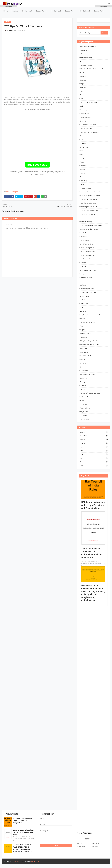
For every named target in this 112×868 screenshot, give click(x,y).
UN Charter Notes (86, 397)
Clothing (83, 106)
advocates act (84, 50)
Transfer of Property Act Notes (90, 393)
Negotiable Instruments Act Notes (91, 315)
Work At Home (84, 419)
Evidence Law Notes (86, 151)
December (94, 439)
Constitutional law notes (88, 125)
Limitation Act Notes (86, 278)
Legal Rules (84, 266)
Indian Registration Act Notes (89, 207)
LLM (81, 281)
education (83, 143)
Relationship (84, 352)
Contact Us (96, 844)
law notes (83, 237)
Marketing (83, 285)
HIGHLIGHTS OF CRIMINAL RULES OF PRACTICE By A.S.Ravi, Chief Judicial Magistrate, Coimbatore (93, 593)
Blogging (83, 84)
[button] (9, 6)
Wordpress (84, 415)
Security (83, 360)
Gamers (83, 169)
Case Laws (83, 95)
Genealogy (83, 181)
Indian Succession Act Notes (89, 210)
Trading (82, 389)
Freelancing (84, 166)
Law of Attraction (85, 240)
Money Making (85, 296)
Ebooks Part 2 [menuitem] (41, 11)
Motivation (83, 300)
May (94, 451)
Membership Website (87, 289)
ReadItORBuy (16, 861)
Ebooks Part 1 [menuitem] (27, 11)
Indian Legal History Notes (88, 199)
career (82, 91)
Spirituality (83, 378)
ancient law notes (86, 65)
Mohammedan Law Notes (88, 292)
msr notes (83, 311)
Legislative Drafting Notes (88, 270)
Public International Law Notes (90, 345)
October (94, 432)
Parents (82, 319)
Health (82, 184)
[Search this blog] (90, 33)
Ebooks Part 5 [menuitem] (85, 11)
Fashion (82, 158)
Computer (83, 121)
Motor (82, 307)
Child (82, 99)
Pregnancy (83, 337)
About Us (79, 844)
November (94, 436)
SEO (81, 367)
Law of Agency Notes (87, 244)
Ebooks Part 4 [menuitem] (70, 11)
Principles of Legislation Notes (90, 341)
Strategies (14, 192)
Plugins (82, 330)
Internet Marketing (86, 222)
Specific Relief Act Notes (88, 374)
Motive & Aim (84, 304)
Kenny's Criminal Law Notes (89, 229)
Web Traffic (84, 404)
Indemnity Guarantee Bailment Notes (92, 192)
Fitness (82, 162)
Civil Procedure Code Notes (89, 102)
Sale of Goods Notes (87, 356)
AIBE (81, 61)
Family (82, 155)
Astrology (83, 73)
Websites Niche (85, 408)
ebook (8, 192)
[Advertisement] (43, 39)
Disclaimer (96, 846)
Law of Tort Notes (86, 259)
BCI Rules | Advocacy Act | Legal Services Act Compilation (93, 505)
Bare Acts (83, 80)
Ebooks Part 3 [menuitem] (56, 11)
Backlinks (83, 76)
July (94, 458)
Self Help (83, 363)
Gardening (83, 177)
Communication (85, 114)
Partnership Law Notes (87, 322)
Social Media (84, 371)
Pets (81, 326)
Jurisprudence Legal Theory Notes (91, 225)
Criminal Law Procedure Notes (90, 132)
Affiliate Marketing (86, 58)
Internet (82, 218)
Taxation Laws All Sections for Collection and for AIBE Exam (92, 553)
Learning (83, 263)
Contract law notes (86, 128)
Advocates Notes (85, 54)
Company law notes (86, 117)
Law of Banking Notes (87, 248)
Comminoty (84, 110)
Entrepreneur (84, 147)
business (83, 87)
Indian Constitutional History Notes (91, 196)
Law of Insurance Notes (88, 255)
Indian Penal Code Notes (88, 203)
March (94, 447)
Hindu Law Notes (85, 188)
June (94, 454)
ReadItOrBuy (35, 861)
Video (82, 401)
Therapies (83, 386)
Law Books (83, 233)
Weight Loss (84, 412)
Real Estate (84, 348)
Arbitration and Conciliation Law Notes (92, 69)
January (94, 443)
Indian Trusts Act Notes (87, 214)
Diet (81, 136)
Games (82, 173)
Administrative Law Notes (88, 46)
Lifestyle (83, 274)
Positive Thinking (85, 333)
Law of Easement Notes (88, 251)
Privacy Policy (80, 846)
